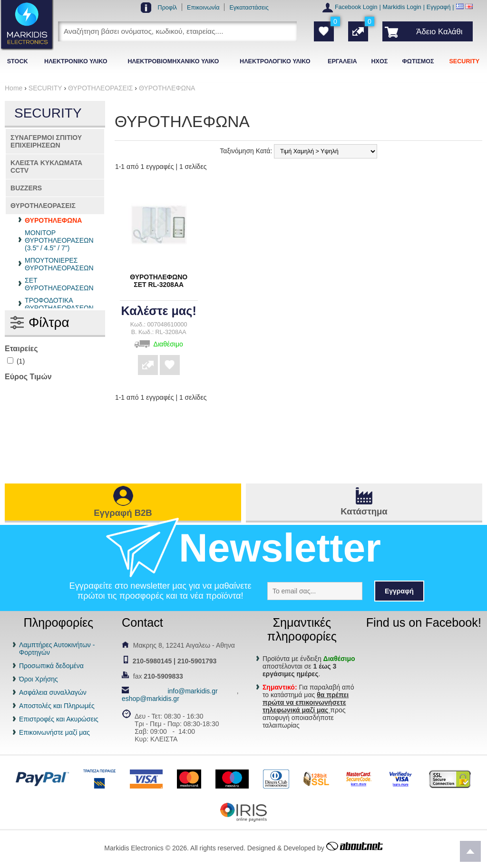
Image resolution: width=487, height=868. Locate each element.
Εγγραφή (439, 7)
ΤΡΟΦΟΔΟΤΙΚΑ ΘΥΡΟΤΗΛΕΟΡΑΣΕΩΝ (59, 304)
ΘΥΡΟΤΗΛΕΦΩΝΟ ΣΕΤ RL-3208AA (159, 281)
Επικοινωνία (203, 8)
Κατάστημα (364, 511)
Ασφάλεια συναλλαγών (53, 692)
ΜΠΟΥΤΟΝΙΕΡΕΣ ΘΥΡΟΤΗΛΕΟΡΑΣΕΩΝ (59, 264)
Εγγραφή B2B (123, 513)
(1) (16, 361)
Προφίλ (168, 8)
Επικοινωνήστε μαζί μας (54, 732)
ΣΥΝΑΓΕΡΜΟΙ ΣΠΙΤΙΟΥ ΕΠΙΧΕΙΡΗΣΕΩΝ (46, 141)
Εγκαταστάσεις (249, 8)
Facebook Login (356, 7)
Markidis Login (402, 7)
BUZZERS (26, 188)
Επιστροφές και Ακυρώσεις (59, 719)
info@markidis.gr (192, 691)
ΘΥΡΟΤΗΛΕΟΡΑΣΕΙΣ (43, 206)
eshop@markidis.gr (151, 699)
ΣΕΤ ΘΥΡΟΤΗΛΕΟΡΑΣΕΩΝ (59, 284)
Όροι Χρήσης (39, 679)
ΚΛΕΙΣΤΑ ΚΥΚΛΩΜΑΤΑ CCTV (46, 167)
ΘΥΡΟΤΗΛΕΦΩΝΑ (53, 220)
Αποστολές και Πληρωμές (57, 706)
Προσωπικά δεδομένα (51, 666)
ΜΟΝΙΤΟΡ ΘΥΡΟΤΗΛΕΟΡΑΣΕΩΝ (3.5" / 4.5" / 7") (59, 240)
